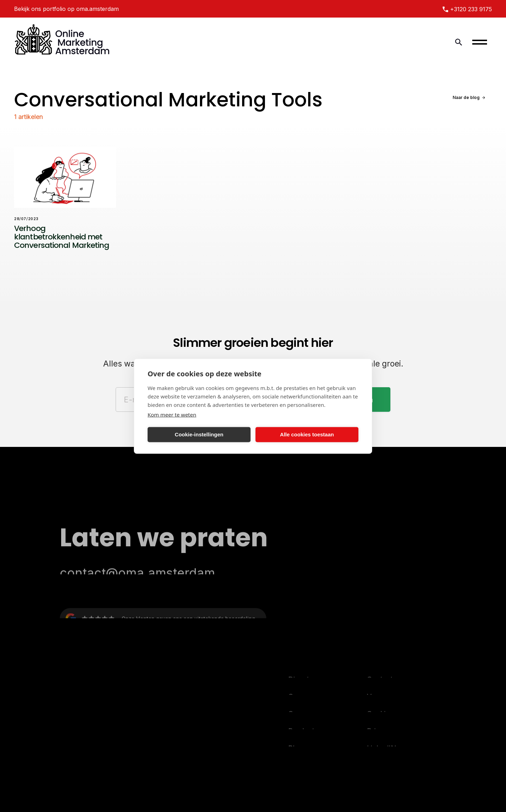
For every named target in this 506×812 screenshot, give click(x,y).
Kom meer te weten (172, 414)
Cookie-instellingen (199, 434)
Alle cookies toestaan (307, 434)
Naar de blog (466, 97)
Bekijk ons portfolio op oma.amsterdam (66, 9)
